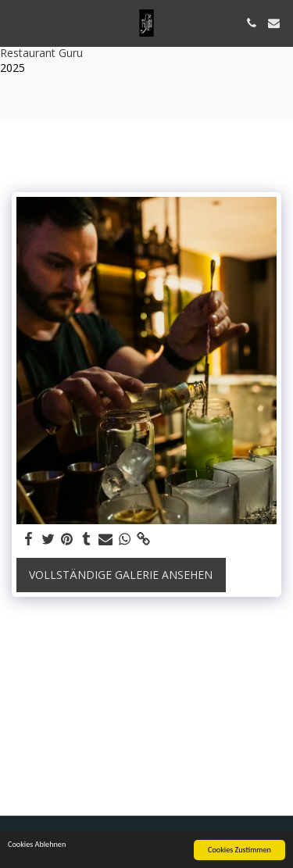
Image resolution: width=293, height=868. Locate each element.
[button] (17, 22)
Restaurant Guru (41, 53)
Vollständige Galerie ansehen (121, 575)
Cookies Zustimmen (239, 850)
